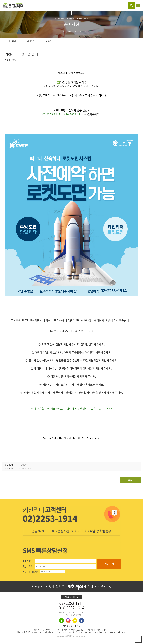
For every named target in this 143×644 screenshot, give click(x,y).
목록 (130, 480)
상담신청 (109, 564)
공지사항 (31, 41)
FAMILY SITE (72, 597)
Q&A (48, 41)
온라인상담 (11, 41)
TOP (138, 639)
